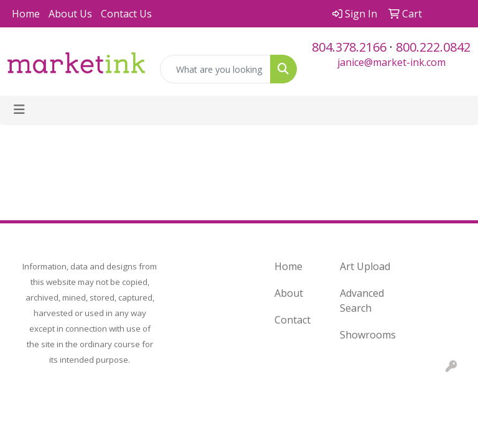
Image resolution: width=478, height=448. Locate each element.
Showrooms (365, 335)
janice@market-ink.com (391, 62)
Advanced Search (362, 301)
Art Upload (365, 266)
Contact (293, 320)
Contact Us (126, 14)
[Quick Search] (216, 69)
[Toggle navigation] (19, 110)
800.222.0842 (433, 47)
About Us (70, 14)
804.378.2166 (349, 47)
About (289, 293)
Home (26, 14)
